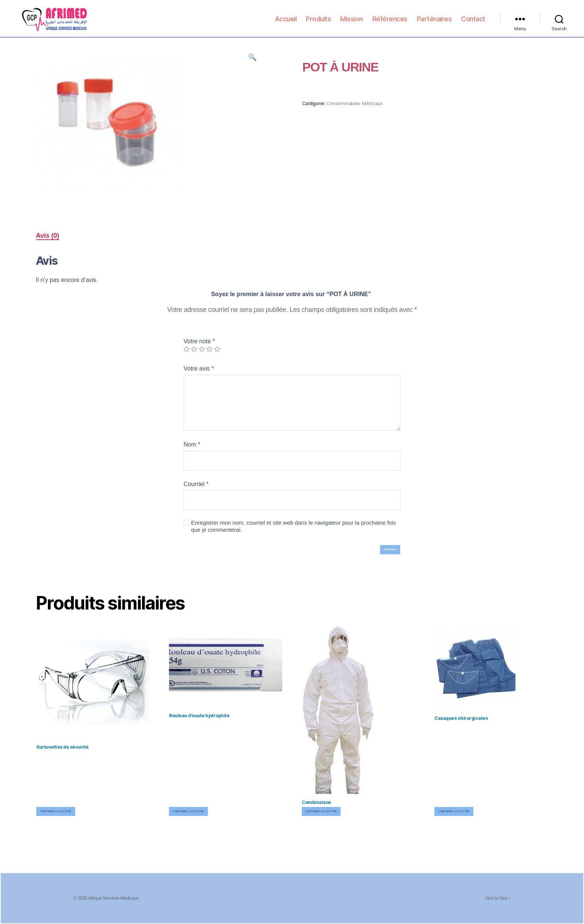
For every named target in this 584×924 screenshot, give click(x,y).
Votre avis (199, 369)
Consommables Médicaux (354, 103)
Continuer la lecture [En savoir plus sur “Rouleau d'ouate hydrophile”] (188, 811)
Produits (318, 23)
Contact (473, 23)
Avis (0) (47, 236)
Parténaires (434, 23)
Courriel (196, 484)
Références (390, 23)
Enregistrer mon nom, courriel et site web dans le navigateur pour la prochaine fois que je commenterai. (293, 526)
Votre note (199, 341)
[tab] (47, 236)
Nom (192, 444)
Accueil (286, 23)
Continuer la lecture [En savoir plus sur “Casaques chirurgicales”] (454, 811)
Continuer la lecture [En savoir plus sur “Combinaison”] (321, 811)
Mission (352, 23)
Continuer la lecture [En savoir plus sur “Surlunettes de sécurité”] (56, 811)
